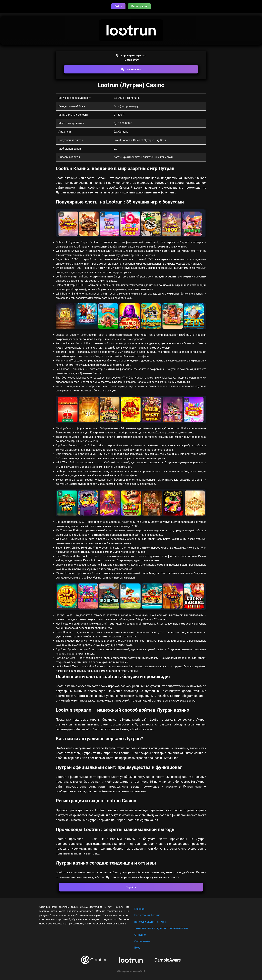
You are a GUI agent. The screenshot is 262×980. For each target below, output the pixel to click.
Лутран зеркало (131, 69)
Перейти (131, 887)
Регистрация (139, 6)
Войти (118, 6)
